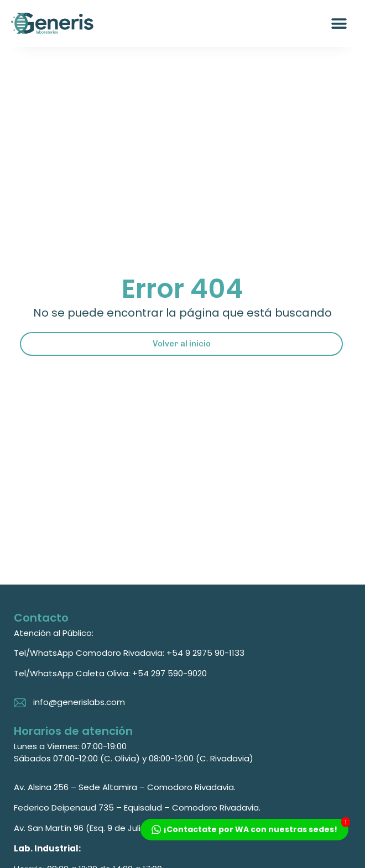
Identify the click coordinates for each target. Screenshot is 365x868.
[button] (339, 23)
